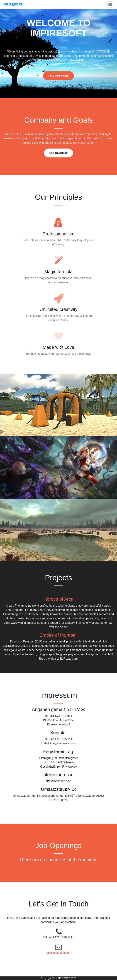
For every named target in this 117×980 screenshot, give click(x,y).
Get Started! (58, 153)
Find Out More (58, 76)
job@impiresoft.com (58, 953)
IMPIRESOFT (13, 4)
